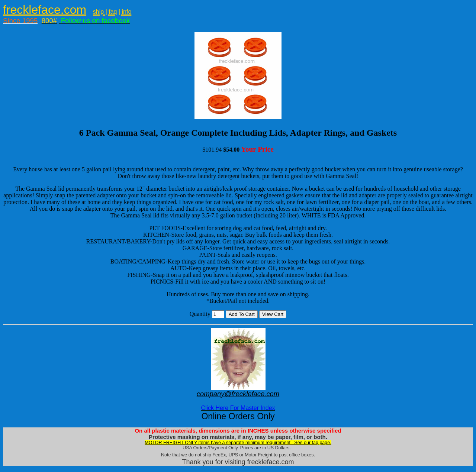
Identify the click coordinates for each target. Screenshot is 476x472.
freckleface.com (45, 10)
